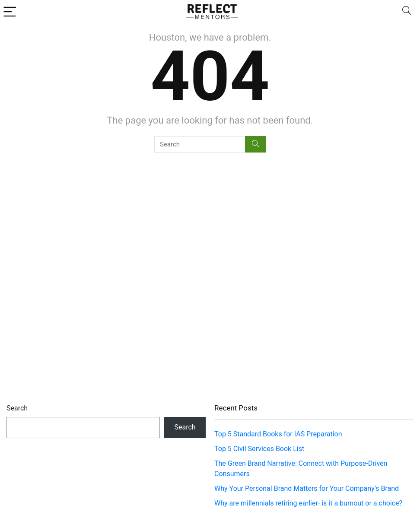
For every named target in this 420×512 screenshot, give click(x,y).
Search (17, 408)
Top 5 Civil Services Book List (259, 449)
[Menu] (10, 11)
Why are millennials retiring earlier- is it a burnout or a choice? (308, 503)
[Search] (407, 11)
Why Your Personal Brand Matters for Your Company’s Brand (307, 488)
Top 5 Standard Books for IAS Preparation (278, 434)
